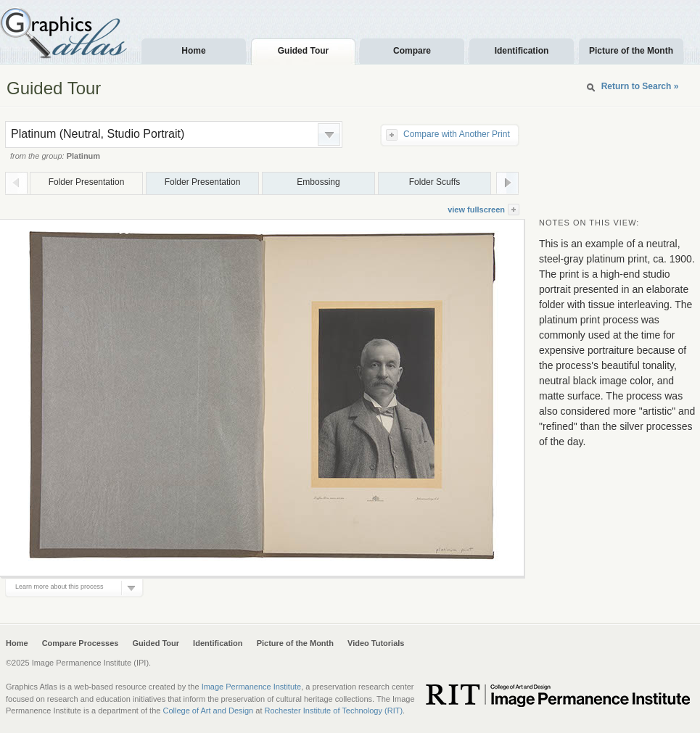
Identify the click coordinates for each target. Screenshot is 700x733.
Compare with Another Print (457, 134)
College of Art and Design (208, 711)
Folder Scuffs (435, 182)
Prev (16, 183)
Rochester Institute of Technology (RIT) (334, 711)
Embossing (318, 182)
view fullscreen (476, 210)
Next (507, 183)
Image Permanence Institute (252, 687)
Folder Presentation (87, 182)
